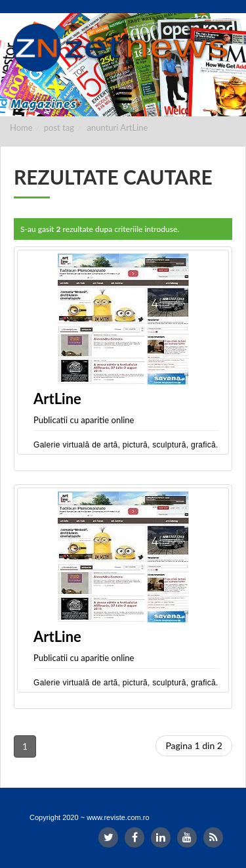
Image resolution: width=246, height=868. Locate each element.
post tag (59, 127)
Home (21, 127)
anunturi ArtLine (118, 127)
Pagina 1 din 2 (194, 745)
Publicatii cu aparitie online (84, 420)
